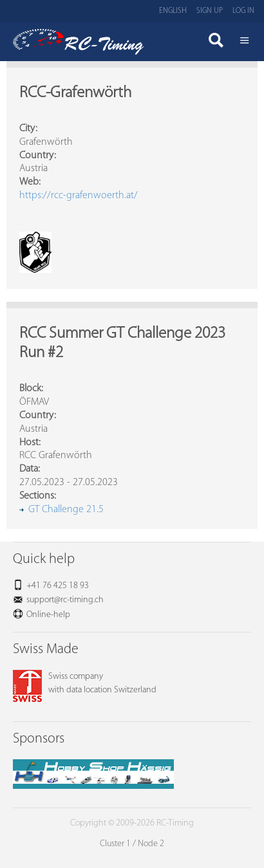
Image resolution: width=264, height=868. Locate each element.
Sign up (210, 11)
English (173, 11)
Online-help (48, 615)
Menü (245, 42)
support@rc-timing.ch (65, 600)
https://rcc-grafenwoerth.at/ (79, 196)
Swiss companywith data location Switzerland (85, 683)
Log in (243, 11)
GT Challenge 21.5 (66, 510)
